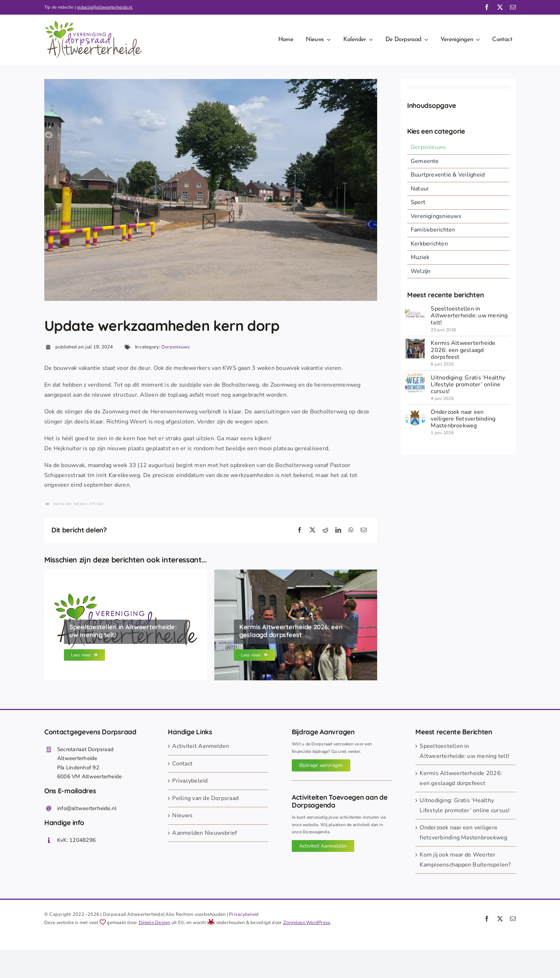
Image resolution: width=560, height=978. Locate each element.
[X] (312, 530)
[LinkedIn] (338, 530)
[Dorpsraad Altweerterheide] (415, 307)
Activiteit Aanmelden (201, 746)
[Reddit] (325, 530)
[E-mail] (364, 530)
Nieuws (182, 815)
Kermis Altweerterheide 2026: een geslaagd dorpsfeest (463, 350)
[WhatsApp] (351, 530)
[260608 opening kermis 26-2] (415, 342)
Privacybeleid (190, 781)
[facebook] (487, 7)
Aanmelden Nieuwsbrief (204, 833)
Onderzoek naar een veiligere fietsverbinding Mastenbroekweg (463, 419)
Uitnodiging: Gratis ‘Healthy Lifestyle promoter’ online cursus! (468, 384)
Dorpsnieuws (176, 347)
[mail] (513, 7)
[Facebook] (300, 530)
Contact (182, 764)
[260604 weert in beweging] (415, 376)
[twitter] (500, 7)
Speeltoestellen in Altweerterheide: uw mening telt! (469, 316)
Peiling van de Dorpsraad (205, 798)
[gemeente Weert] (415, 411)
